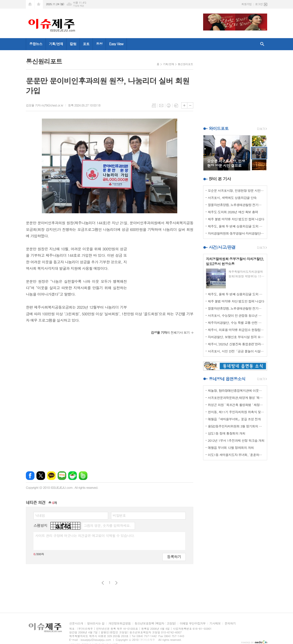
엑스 (41, 476)
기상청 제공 (78, 6)
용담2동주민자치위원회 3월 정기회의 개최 (236, 426)
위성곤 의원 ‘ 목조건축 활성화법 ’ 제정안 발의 (236, 405)
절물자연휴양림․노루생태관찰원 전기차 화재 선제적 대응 (236, 205)
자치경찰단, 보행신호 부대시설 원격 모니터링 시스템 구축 (236, 337)
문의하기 (230, 623)
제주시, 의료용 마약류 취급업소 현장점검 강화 (236, 330)
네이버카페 (73, 476)
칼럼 (73, 44)
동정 (99, 44)
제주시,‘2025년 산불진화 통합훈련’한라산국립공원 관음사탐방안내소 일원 (236, 344)
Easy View (116, 44)
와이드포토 (219, 128)
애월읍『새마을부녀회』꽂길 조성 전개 (234, 419)
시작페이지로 (30, 4)
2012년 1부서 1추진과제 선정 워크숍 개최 (236, 440)
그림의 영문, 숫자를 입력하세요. (107, 525)
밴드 (83, 476)
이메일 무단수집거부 (193, 623)
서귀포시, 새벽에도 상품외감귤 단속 (232, 198)
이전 (103, 583)
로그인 (259, 4)
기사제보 (215, 623)
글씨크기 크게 (184, 105)
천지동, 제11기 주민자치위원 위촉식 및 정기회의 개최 (236, 412)
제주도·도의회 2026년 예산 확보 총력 (233, 212)
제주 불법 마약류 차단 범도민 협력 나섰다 (236, 219)
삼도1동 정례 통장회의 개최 (227, 433)
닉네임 (40, 515)
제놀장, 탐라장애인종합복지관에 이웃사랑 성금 (236, 391)
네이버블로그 (62, 476)
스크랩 (176, 106)
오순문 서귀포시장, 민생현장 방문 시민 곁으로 (236, 191)
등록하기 (174, 557)
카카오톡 (51, 476)
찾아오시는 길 (96, 623)
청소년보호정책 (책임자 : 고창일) (155, 623)
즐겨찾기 (39, 4)
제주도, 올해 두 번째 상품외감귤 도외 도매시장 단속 (236, 226)
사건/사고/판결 (222, 247)
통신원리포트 (185, 64)
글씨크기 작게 (190, 105)
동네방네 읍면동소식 (227, 379)
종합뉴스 (36, 44)
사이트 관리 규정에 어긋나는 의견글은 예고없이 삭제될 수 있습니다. (85, 536)
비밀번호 (119, 515)
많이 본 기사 (220, 179)
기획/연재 (56, 44)
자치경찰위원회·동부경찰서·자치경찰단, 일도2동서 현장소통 (236, 233)
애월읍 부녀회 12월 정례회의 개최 (231, 448)
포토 (86, 44)
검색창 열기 (262, 44)
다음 (116, 583)
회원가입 (247, 4)
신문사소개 (76, 623)
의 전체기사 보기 (170, 332)
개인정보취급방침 (119, 623)
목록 (154, 106)
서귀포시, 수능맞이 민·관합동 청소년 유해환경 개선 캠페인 (236, 315)
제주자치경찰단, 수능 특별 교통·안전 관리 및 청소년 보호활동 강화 (236, 323)
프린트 (169, 106)
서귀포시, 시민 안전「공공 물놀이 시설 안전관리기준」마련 (236, 351)
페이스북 (30, 476)
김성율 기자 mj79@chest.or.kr (44, 105)
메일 (161, 106)
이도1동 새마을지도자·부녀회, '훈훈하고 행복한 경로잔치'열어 (236, 455)
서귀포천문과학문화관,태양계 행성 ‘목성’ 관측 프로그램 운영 (236, 398)
